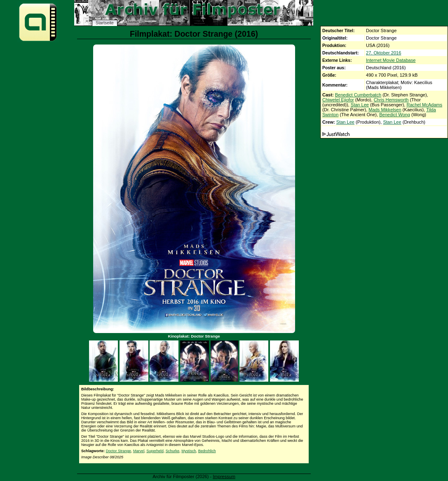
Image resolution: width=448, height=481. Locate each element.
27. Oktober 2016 (383, 53)
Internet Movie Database (391, 60)
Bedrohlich (207, 451)
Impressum (224, 476)
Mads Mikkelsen (385, 110)
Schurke (172, 451)
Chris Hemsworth (391, 100)
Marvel (139, 451)
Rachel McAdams (424, 105)
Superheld (155, 451)
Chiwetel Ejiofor (338, 100)
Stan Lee (360, 105)
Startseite (105, 23)
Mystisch (189, 451)
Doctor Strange (118, 451)
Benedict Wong (395, 115)
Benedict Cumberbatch (358, 95)
